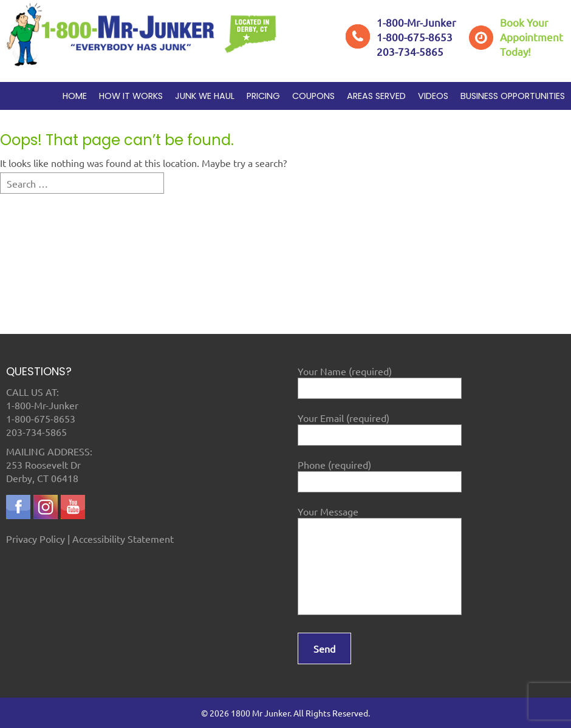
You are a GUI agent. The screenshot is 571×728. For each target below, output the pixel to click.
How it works (131, 96)
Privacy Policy (36, 539)
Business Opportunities (513, 96)
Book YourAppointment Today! (532, 37)
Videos (433, 96)
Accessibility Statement (123, 539)
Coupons (313, 96)
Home (75, 96)
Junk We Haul (205, 96)
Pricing (263, 96)
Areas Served (376, 96)
